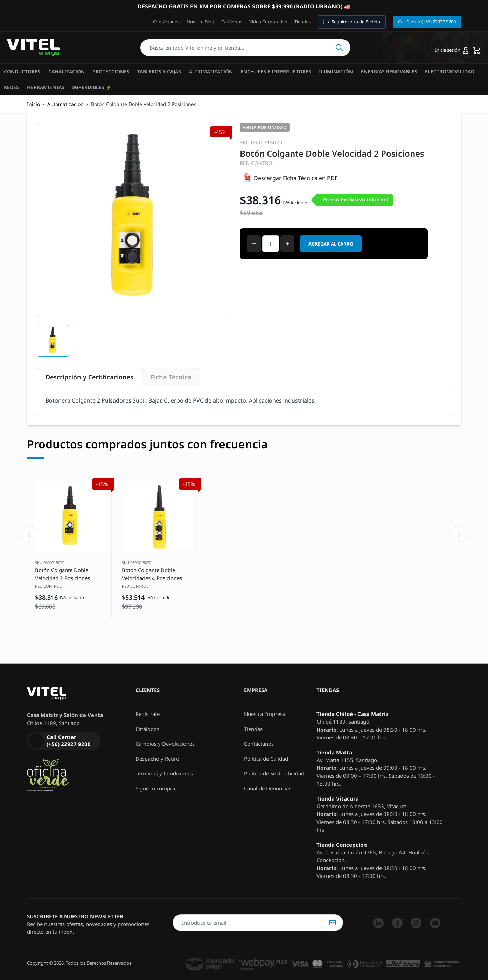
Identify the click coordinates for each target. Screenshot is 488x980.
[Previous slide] (29, 534)
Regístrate (148, 714)
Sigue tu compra (155, 788)
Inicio (33, 104)
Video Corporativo (268, 22)
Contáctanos (166, 22)
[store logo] (33, 48)
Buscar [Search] (339, 48)
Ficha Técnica (171, 377)
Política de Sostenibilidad (274, 773)
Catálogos (232, 22)
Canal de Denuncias (268, 788)
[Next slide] (459, 534)
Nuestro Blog (200, 22)
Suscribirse (333, 923)
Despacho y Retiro (157, 759)
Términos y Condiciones (164, 773)
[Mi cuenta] (452, 50)
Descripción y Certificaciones (89, 377)
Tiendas (302, 22)
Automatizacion (65, 104)
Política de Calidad (266, 759)
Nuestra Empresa (265, 714)
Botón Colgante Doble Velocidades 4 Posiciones (152, 574)
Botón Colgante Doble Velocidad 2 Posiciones (62, 574)
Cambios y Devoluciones (165, 744)
